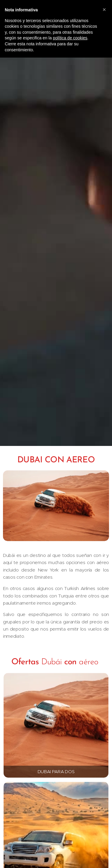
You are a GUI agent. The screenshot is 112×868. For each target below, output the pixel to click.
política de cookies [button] (70, 38)
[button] (104, 10)
